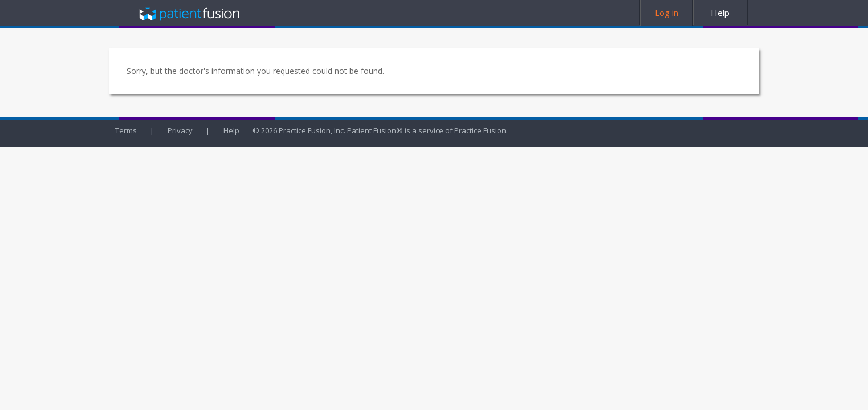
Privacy (180, 130)
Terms (126, 130)
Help (231, 130)
